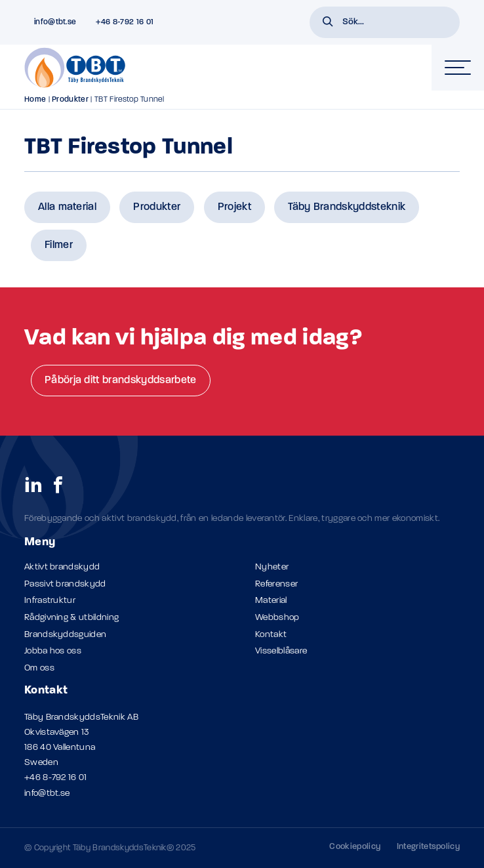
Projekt (234, 207)
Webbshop (277, 618)
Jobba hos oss (53, 651)
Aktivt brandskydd (62, 567)
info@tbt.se (47, 794)
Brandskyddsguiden (65, 635)
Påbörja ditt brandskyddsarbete (121, 381)
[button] (328, 23)
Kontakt (271, 635)
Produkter (70, 100)
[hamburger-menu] (458, 68)
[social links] (33, 484)
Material (271, 601)
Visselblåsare (281, 651)
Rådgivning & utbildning (71, 618)
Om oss (39, 668)
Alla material (67, 207)
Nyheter (272, 567)
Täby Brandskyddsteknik (347, 207)
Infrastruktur (50, 601)
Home (35, 100)
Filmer (59, 245)
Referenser (276, 584)
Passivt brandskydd (65, 584)
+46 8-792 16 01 (56, 778)
